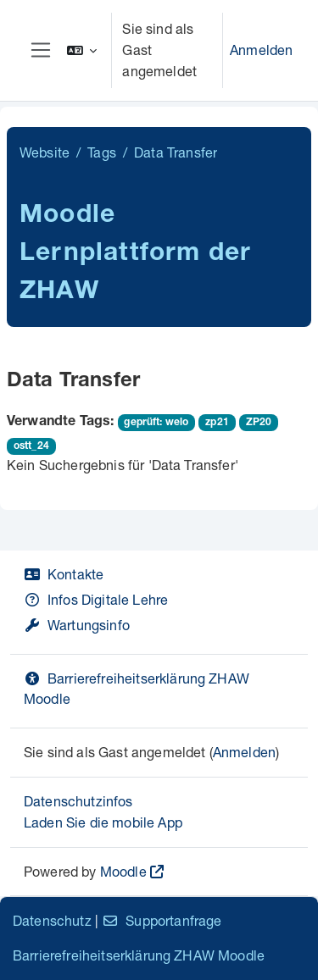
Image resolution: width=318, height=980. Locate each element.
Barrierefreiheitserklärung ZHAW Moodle (139, 955)
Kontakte (64, 574)
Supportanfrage (162, 920)
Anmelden (261, 50)
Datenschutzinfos (78, 801)
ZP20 (259, 423)
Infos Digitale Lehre (96, 599)
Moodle (123, 871)
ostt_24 (31, 446)
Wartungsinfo (77, 625)
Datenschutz (52, 920)
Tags (102, 152)
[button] (82, 50)
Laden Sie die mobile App (103, 822)
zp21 (217, 423)
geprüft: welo (156, 423)
